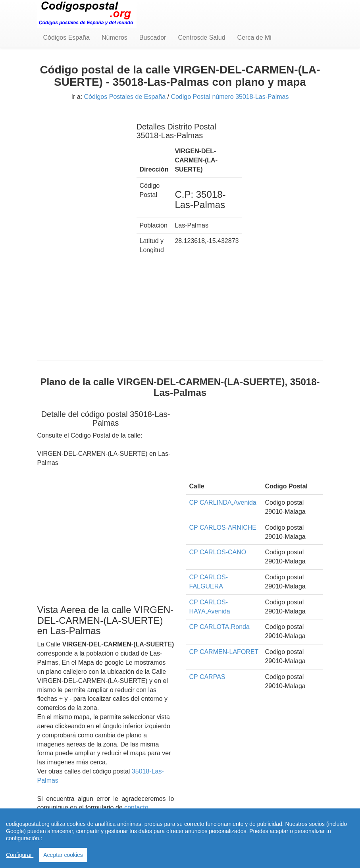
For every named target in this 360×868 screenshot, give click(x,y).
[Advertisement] (81, 233)
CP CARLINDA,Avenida (223, 502)
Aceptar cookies (63, 855)
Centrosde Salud (201, 38)
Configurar (20, 855)
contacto (136, 807)
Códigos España (66, 38)
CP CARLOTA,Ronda (219, 627)
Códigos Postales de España (125, 97)
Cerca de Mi (254, 38)
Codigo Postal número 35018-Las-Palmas (230, 97)
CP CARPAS (207, 677)
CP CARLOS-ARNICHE (223, 528)
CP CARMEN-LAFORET (224, 652)
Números (115, 38)
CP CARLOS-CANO (218, 552)
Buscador (153, 38)
